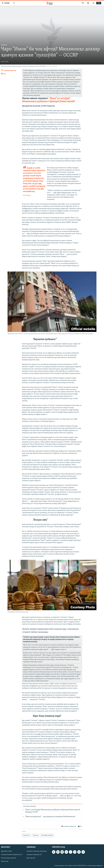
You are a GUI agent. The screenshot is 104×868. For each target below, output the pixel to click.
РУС (83, 3)
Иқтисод (4, 45)
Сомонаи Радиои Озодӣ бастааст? (12, 855)
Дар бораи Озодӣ (6, 851)
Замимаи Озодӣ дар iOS (34, 855)
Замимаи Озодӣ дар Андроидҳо (37, 851)
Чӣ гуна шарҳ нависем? (9, 858)
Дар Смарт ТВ (31, 858)
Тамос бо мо (5, 861)
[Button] (9, 71)
